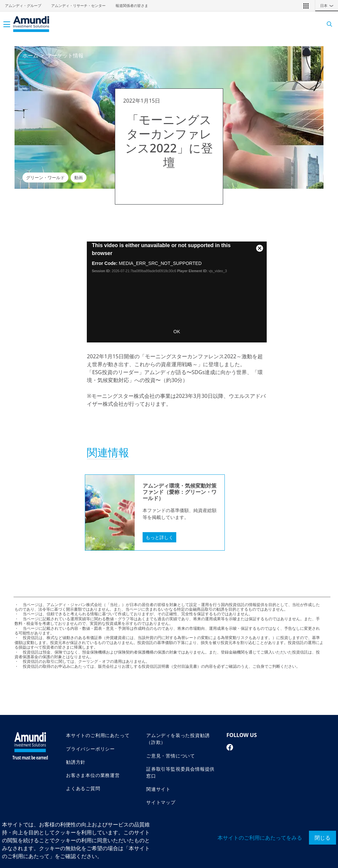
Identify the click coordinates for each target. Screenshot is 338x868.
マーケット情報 (65, 55)
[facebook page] (230, 747)
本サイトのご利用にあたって (98, 735)
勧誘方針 (76, 762)
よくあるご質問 (83, 788)
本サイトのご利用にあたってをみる (260, 838)
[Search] (327, 24)
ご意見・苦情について (171, 756)
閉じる (322, 838)
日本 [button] (328, 6)
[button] (306, 6)
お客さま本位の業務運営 (93, 775)
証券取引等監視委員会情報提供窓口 (180, 772)
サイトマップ (161, 802)
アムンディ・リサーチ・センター (78, 6)
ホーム (30, 55)
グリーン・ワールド (45, 178)
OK (177, 332)
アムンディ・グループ (23, 6)
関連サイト (158, 789)
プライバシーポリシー (90, 749)
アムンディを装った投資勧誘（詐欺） (178, 739)
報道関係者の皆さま (132, 6)
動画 (79, 178)
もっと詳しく (159, 537)
